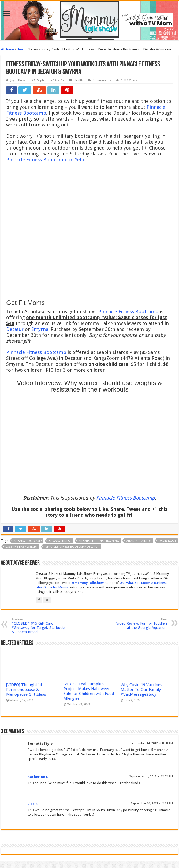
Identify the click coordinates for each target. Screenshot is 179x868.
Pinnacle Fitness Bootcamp (128, 312)
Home (7, 49)
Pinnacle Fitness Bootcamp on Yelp (45, 160)
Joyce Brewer (19, 80)
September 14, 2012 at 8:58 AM (152, 743)
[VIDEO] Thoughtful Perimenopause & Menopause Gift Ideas (26, 690)
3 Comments (102, 80)
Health (22, 49)
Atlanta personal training (99, 541)
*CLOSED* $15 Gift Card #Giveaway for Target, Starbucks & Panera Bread (39, 626)
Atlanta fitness (60, 541)
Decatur (15, 329)
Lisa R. (33, 804)
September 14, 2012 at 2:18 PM (152, 804)
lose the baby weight (21, 547)
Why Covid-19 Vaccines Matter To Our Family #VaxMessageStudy (141, 690)
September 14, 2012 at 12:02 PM (151, 776)
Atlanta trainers (139, 541)
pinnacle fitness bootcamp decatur (72, 547)
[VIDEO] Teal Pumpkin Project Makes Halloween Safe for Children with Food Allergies (89, 691)
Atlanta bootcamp (28, 541)
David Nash (167, 541)
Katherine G (38, 777)
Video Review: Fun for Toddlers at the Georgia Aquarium (140, 624)
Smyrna (40, 329)
